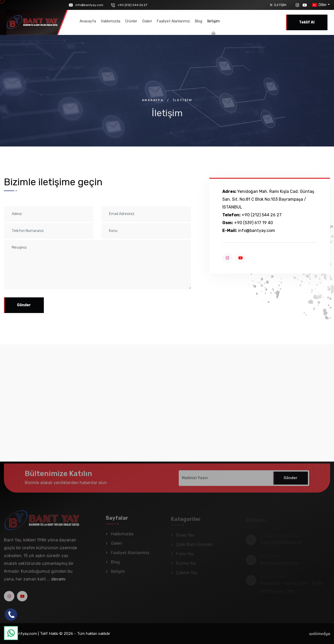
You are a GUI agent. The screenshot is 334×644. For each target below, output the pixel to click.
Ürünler (131, 21)
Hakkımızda (111, 21)
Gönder (24, 305)
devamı (58, 582)
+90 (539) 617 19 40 (254, 223)
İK (271, 5)
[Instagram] (297, 5)
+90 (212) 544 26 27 (132, 5)
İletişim (280, 5)
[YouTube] (305, 5)
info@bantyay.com (89, 5)
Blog (199, 21)
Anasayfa (88, 21)
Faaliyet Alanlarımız (173, 21)
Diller (319, 5)
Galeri (147, 21)
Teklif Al (307, 22)
